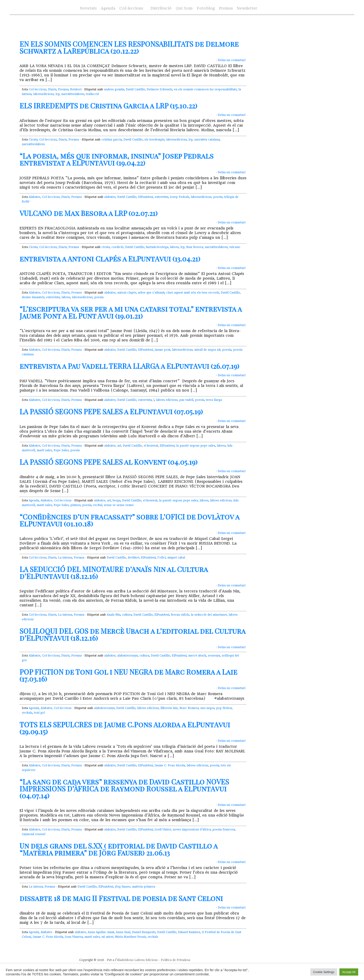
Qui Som (184, 8)
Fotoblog (206, 8)
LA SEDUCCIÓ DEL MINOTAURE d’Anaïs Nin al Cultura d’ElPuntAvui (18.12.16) (114, 573)
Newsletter (247, 8)
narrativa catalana (207, 140)
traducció (93, 94)
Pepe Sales (61, 450)
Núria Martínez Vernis (130, 937)
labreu (174, 247)
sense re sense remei (119, 505)
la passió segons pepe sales (196, 446)
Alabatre (35, 197)
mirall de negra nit (207, 350)
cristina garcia (112, 140)
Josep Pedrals (180, 197)
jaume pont (162, 350)
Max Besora (195, 247)
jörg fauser (123, 887)
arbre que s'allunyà (151, 293)
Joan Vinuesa (74, 937)
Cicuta (33, 140)
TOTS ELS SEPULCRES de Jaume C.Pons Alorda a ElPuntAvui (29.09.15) (125, 728)
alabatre (110, 197)
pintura (75, 505)
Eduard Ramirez (189, 932)
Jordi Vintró (163, 830)
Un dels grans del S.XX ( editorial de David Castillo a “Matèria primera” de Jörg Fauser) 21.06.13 (119, 849)
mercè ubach (197, 656)
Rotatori (76, 89)
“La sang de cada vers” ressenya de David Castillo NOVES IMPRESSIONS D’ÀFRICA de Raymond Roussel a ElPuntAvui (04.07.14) (124, 789)
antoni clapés (127, 293)
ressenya (214, 656)
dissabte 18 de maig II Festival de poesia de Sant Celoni (121, 898)
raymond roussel (34, 834)
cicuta (106, 247)
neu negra (207, 708)
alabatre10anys (128, 656)
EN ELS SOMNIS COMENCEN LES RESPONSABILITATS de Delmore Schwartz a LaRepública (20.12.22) (129, 47)
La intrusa (65, 558)
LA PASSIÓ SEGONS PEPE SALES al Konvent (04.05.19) (109, 462)
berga (117, 500)
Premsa (226, 8)
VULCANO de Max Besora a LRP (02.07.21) (89, 213)
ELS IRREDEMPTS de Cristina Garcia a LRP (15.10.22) (108, 106)
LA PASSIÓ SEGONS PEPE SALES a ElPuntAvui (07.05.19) (111, 412)
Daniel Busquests (144, 932)
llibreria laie (169, 708)
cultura (127, 615)
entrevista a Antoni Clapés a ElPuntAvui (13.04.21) (110, 259)
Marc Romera (189, 708)
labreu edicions (167, 400)
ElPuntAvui (146, 197)
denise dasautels (33, 297)
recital (98, 505)
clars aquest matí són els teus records (193, 293)
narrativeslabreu (73, 94)
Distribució (161, 8)
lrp (58, 94)
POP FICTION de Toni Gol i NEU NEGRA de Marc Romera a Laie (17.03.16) (128, 675)
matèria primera (144, 887)
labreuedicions (44, 94)
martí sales (44, 450)
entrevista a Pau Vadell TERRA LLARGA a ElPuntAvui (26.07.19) (129, 366)
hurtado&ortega (157, 247)
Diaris (52, 89)
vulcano (235, 247)
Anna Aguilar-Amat (101, 932)
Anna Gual (123, 932)
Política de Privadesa (175, 960)
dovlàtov (133, 558)
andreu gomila (114, 89)
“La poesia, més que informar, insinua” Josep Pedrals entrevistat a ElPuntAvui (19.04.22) (117, 159)
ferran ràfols (180, 615)
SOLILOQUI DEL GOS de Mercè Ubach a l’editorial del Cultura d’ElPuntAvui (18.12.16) (132, 634)
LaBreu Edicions (146, 960)
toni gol (39, 713)
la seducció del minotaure (209, 615)
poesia (218, 197)
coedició (117, 247)
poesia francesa (224, 830)
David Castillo (135, 89)
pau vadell (186, 400)
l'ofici (162, 558)
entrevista (161, 197)
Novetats (88, 8)
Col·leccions (131, 8)
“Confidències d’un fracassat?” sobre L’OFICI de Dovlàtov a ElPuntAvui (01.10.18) (129, 520)
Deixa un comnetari (232, 60)
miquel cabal (176, 558)
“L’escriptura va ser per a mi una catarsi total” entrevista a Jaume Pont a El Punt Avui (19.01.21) (131, 312)
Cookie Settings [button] (324, 972)
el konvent (151, 446)
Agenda (108, 8)
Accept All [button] (349, 972)
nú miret (107, 937)
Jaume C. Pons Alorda (170, 765)
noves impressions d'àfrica (192, 830)
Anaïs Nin (114, 615)
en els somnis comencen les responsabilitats (205, 89)
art (119, 446)
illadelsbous (125, 960)
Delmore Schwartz (159, 89)
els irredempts (154, 140)
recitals (27, 713)
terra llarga (214, 400)
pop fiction (224, 708)
